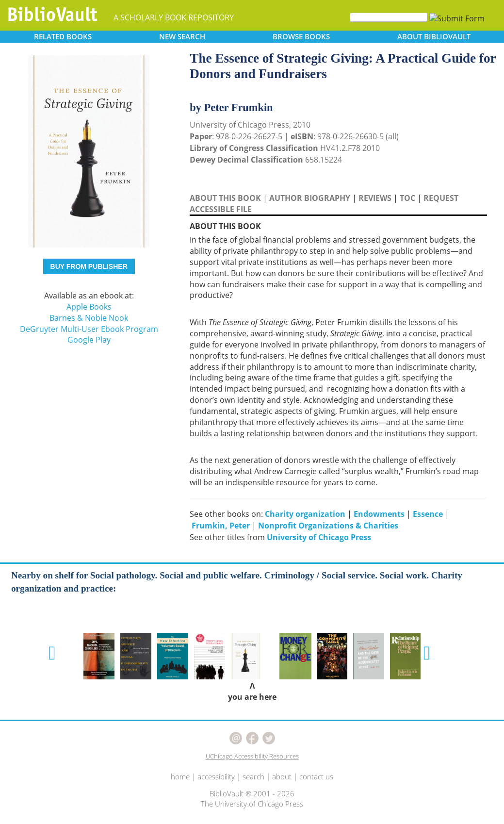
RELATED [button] (63, 36)
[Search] (389, 17)
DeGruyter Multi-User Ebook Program (89, 329)
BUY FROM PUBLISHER (89, 266)
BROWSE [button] (301, 36)
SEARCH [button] (182, 36)
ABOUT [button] (434, 36)
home (180, 776)
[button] (52, 653)
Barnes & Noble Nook (89, 318)
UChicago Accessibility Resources (252, 756)
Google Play (89, 340)
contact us (316, 776)
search (253, 776)
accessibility (216, 776)
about (282, 776)
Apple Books (89, 307)
